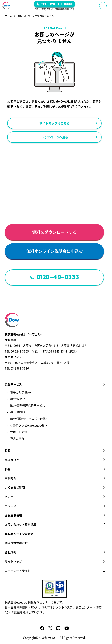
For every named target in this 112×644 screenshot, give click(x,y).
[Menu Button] (103, 6)
